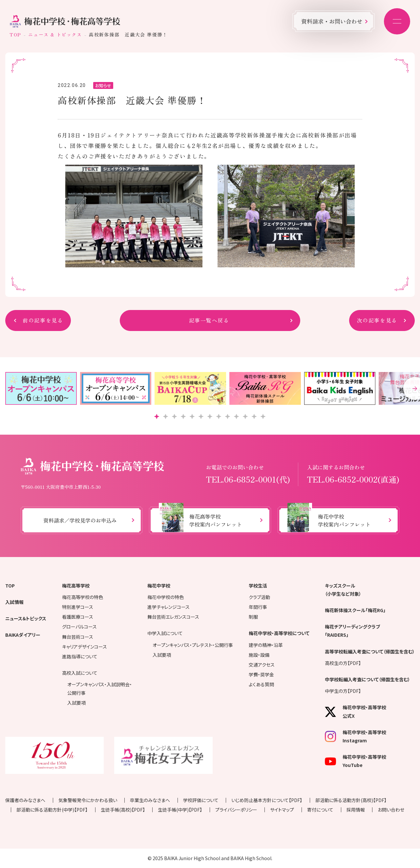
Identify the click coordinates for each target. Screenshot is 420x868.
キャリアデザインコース (84, 647)
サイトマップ (282, 810)
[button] (157, 416)
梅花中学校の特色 (166, 597)
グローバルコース (79, 627)
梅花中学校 (159, 586)
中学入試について (165, 633)
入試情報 (14, 602)
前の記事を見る (43, 320)
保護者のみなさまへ (25, 800)
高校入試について (80, 673)
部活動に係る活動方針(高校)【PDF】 (351, 800)
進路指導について (80, 656)
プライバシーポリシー (236, 810)
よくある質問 (261, 684)
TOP (15, 34)
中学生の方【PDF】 (343, 691)
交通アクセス (262, 665)
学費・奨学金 (261, 674)
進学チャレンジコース (168, 607)
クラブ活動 (259, 597)
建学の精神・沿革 (266, 645)
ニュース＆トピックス (26, 618)
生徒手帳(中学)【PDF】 (180, 810)
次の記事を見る (377, 320)
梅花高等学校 (76, 586)
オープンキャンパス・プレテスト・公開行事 (193, 645)
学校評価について (201, 800)
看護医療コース (78, 617)
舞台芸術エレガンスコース (173, 617)
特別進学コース (78, 607)
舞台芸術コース (78, 637)
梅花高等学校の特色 (83, 597)
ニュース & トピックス (55, 34)
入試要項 (76, 703)
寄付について (320, 810)
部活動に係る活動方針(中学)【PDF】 (52, 810)
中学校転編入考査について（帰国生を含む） (367, 679)
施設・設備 (259, 655)
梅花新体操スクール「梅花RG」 (355, 610)
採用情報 (356, 810)
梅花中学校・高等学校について (279, 633)
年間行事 (258, 607)
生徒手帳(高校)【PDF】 (123, 810)
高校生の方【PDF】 (343, 663)
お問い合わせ (391, 810)
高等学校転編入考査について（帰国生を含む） (370, 651)
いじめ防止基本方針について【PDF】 (267, 800)
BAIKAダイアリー (23, 635)
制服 (253, 617)
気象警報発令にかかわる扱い (88, 800)
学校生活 (258, 586)
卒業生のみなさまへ (150, 800)
